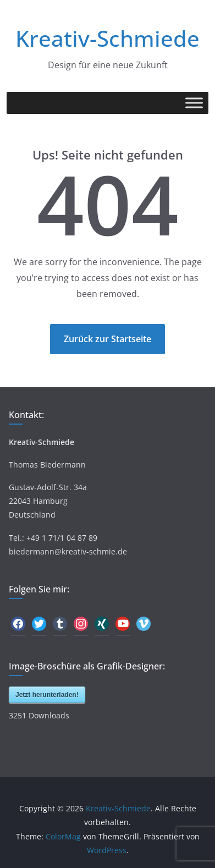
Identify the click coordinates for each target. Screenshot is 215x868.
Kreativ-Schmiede (107, 38)
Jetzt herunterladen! (47, 695)
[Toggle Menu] (194, 103)
